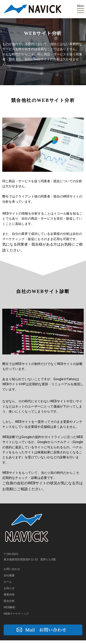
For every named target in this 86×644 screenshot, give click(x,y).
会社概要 (9, 575)
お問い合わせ (12, 569)
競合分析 (9, 601)
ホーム (8, 582)
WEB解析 (9, 607)
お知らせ (9, 588)
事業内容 (9, 595)
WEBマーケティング (16, 614)
